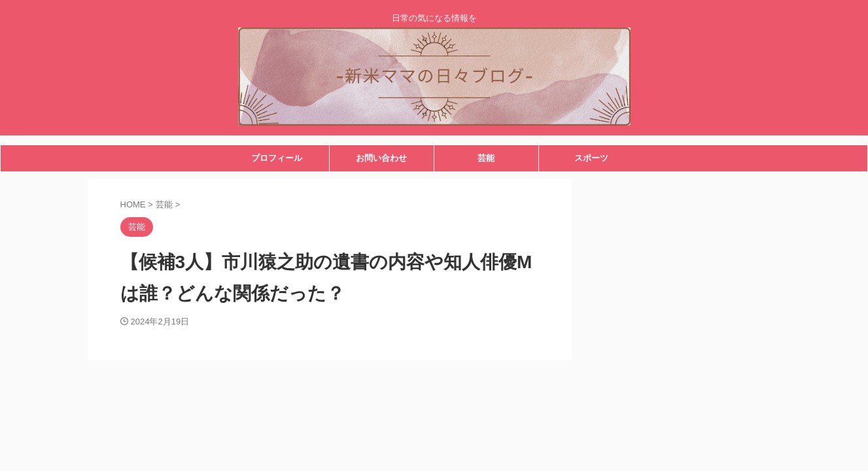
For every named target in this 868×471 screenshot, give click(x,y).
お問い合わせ (381, 158)
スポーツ (591, 158)
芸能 (486, 158)
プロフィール (277, 158)
